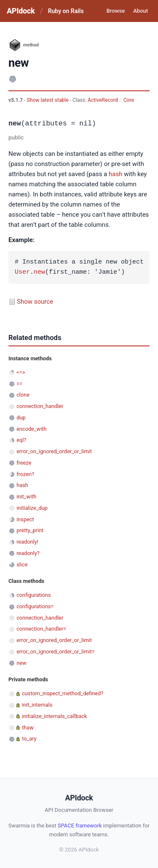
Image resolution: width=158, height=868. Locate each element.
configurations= (35, 606)
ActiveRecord (103, 100)
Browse (116, 11)
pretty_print (30, 530)
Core (129, 100)
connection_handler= (41, 629)
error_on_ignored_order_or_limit (54, 451)
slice (22, 565)
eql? (21, 440)
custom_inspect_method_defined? (63, 693)
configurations (33, 595)
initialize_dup (32, 508)
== (19, 384)
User (22, 272)
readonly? (28, 553)
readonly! (27, 542)
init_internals (37, 705)
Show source (35, 302)
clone (23, 395)
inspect (25, 519)
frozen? (25, 474)
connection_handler (40, 406)
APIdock (21, 11)
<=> (21, 372)
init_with (26, 497)
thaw (28, 728)
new (39, 272)
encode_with (31, 429)
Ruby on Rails (66, 11)
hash (115, 174)
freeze (24, 463)
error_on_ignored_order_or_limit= (56, 652)
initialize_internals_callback (54, 716)
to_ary (29, 739)
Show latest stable (48, 100)
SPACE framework (80, 826)
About (141, 11)
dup (21, 418)
